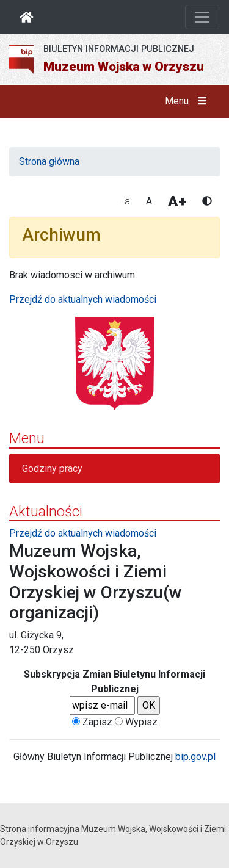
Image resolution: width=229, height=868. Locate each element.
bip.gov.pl (195, 757)
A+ (177, 201)
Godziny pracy (52, 468)
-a (126, 201)
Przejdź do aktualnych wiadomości (83, 299)
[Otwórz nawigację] (202, 17)
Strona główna (49, 161)
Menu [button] (188, 101)
